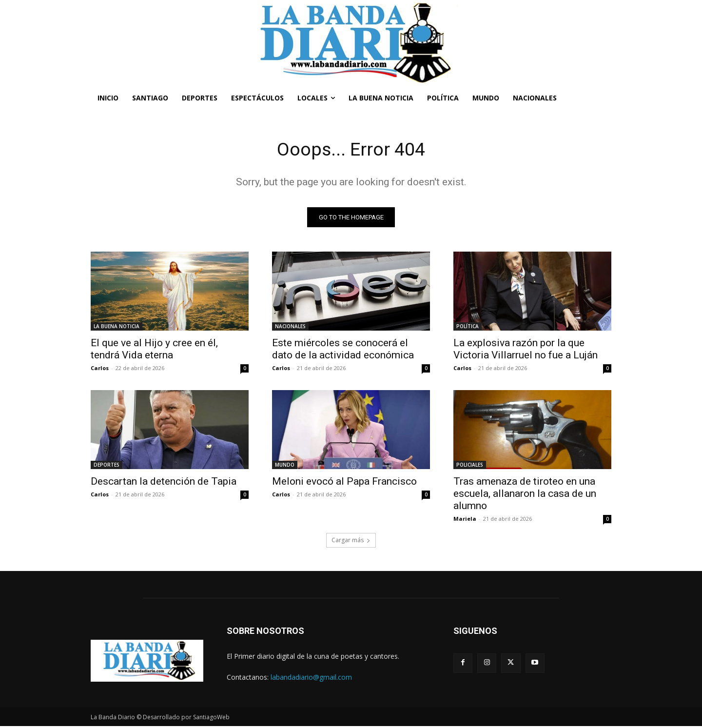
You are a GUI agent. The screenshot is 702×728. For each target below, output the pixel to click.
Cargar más (351, 541)
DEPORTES (107, 466)
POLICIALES (470, 466)
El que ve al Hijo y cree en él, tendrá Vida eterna (154, 350)
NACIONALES (290, 328)
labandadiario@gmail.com (311, 679)
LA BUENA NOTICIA (117, 328)
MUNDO (285, 466)
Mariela (465, 520)
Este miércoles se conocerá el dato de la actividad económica (343, 350)
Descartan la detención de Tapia (164, 483)
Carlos (100, 369)
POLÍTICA (468, 328)
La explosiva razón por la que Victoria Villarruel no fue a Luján (526, 350)
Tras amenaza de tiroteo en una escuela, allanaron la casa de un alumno (525, 495)
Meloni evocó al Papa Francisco (344, 483)
